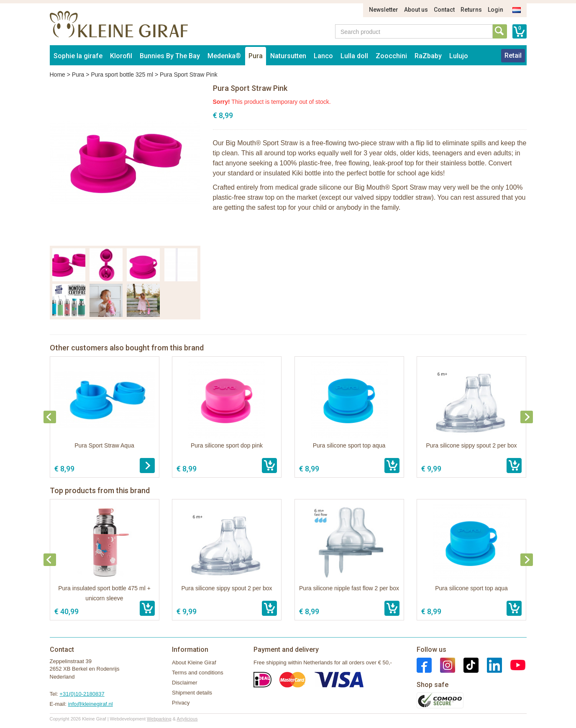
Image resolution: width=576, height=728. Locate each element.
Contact (444, 10)
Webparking (159, 719)
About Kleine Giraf (194, 662)
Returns (471, 10)
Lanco (323, 56)
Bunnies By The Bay (170, 56)
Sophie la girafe (78, 56)
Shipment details (192, 693)
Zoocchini (391, 56)
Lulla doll (354, 56)
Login (495, 10)
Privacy (181, 703)
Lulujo (459, 56)
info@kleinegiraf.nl (91, 704)
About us (416, 10)
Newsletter (384, 10)
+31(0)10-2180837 (82, 694)
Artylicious (187, 719)
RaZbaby (428, 56)
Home (58, 75)
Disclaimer (185, 683)
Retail (513, 55)
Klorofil (121, 56)
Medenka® (224, 56)
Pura (256, 56)
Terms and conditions (198, 673)
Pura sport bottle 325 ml (122, 75)
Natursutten (288, 56)
